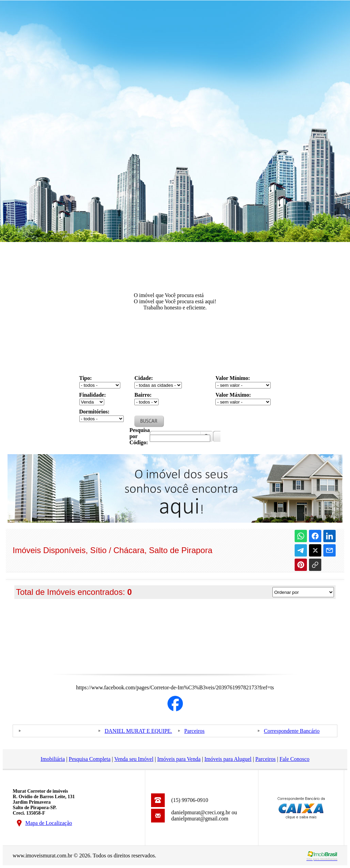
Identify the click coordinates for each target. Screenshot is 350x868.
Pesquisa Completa (90, 759)
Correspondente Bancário (292, 731)
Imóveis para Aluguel (228, 759)
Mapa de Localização (49, 823)
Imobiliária (53, 759)
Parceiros (194, 731)
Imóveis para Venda (179, 759)
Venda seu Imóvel (134, 759)
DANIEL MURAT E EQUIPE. (138, 731)
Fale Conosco (295, 759)
